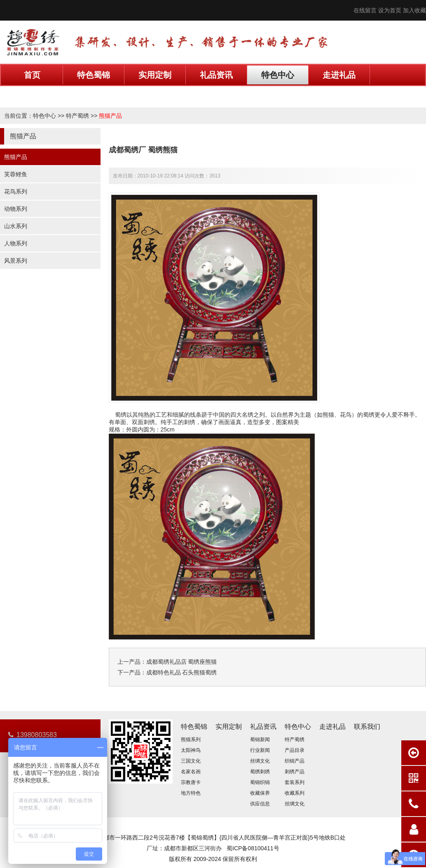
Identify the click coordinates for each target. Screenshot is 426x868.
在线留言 (365, 10)
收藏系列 (295, 793)
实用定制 (155, 75)
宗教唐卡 (191, 782)
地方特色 (191, 793)
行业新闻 (260, 750)
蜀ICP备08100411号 (253, 848)
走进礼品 (339, 75)
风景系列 (16, 261)
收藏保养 (260, 793)
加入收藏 (414, 10)
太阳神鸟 (191, 750)
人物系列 (16, 243)
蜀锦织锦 (260, 782)
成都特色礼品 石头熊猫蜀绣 (182, 672)
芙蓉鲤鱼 (16, 174)
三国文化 (191, 761)
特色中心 (278, 75)
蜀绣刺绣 (260, 772)
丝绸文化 (260, 761)
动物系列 (16, 209)
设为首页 (390, 10)
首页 (32, 75)
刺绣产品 (295, 772)
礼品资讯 (216, 75)
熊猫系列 (191, 740)
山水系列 (16, 226)
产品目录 (295, 750)
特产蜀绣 (77, 116)
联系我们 (32, 94)
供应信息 (260, 804)
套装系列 (295, 782)
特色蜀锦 (94, 75)
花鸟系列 (16, 191)
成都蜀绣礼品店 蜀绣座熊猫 (182, 662)
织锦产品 (295, 761)
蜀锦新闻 (260, 740)
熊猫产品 (110, 116)
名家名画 (191, 772)
